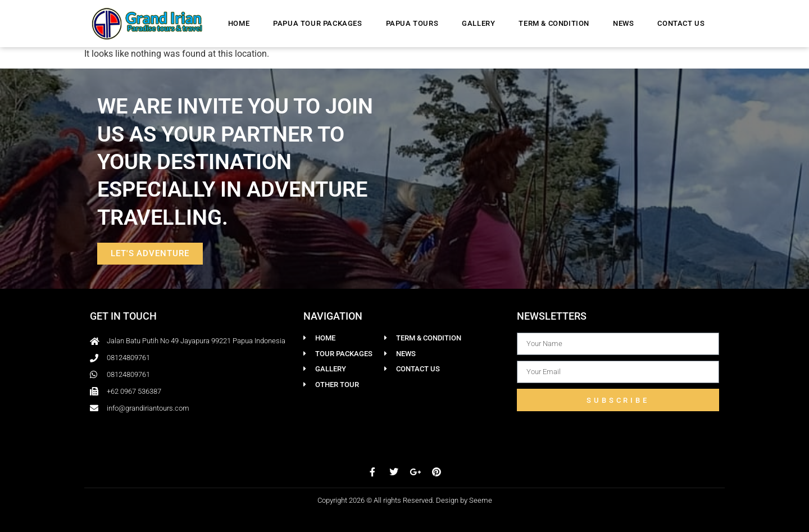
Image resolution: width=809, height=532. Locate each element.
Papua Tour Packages (317, 23)
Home (239, 23)
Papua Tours (412, 23)
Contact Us (681, 23)
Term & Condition (554, 23)
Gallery (478, 23)
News (623, 23)
